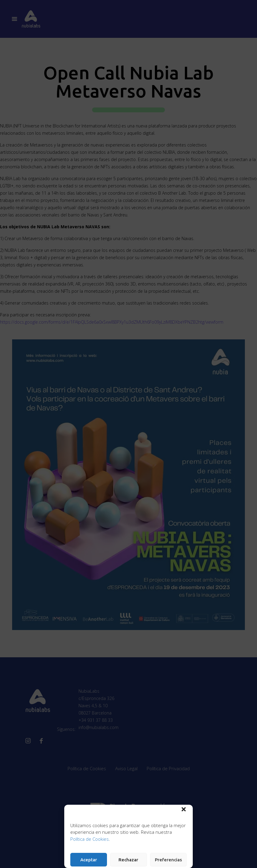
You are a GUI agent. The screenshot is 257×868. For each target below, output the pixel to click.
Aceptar (89, 860)
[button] (184, 809)
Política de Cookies (90, 839)
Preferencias (168, 860)
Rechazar (128, 860)
